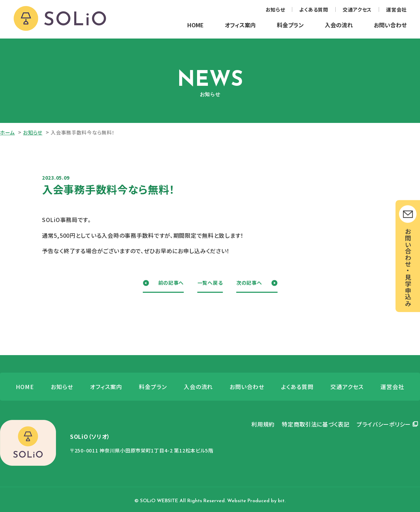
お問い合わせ (390, 25)
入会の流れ (339, 25)
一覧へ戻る (210, 283)
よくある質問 (314, 9)
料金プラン (290, 25)
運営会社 (396, 9)
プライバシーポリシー (384, 424)
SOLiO (60, 19)
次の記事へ (249, 283)
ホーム (7, 132)
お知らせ (275, 9)
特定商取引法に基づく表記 (316, 424)
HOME (195, 25)
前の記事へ (171, 283)
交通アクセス (357, 9)
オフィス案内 (240, 25)
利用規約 (263, 424)
